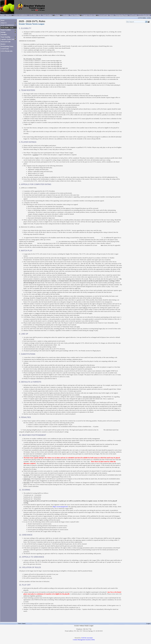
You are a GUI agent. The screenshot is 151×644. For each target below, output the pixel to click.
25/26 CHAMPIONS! (21, 15)
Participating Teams (122, 15)
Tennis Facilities (47, 15)
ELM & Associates (87, 638)
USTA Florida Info (144, 15)
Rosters (112, 15)
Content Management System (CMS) (84, 640)
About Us (9, 15)
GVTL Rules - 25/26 (35, 15)
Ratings (58, 15)
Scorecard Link (103, 15)
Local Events (133, 15)
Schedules (66, 15)
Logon (148, 623)
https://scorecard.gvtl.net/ (60, 507)
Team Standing (75, 15)
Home (3, 15)
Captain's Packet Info (89, 15)
